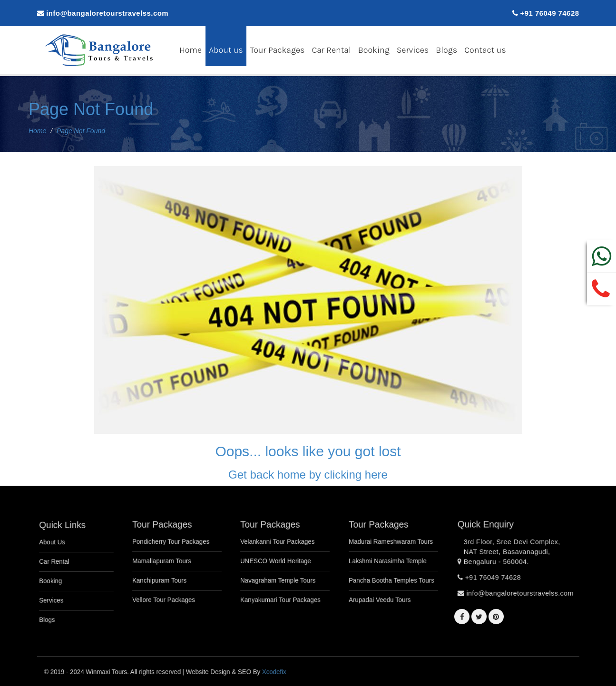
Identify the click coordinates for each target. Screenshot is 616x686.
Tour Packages (278, 49)
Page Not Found (91, 109)
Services (413, 49)
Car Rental (331, 49)
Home (191, 49)
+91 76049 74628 (550, 13)
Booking (374, 49)
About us (226, 49)
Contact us (485, 49)
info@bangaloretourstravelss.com (107, 13)
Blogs (446, 49)
